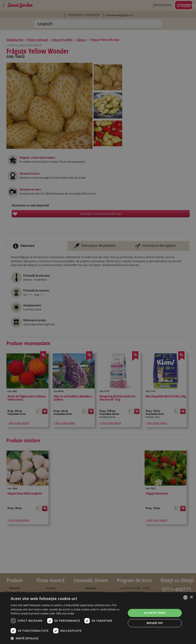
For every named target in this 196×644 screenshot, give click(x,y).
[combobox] (185, 597)
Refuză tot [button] (155, 623)
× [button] (191, 597)
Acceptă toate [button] (155, 613)
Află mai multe (65, 613)
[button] (67, 638)
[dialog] (98, 618)
